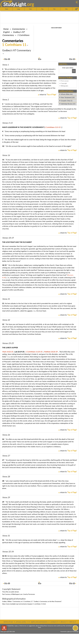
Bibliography (65, 86)
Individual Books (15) (68, 104)
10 (7, 59)
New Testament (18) (68, 97)
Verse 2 (5, 100)
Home (6, 29)
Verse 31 (6, 536)
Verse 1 (5, 65)
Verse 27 (6, 456)
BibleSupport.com (17, 594)
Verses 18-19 (8, 238)
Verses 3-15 (7, 123)
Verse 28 (6, 477)
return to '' (48, 95)
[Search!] (74, 71)
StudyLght (15, 4)
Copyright (64, 83)
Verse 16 (6, 155)
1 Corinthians (23, 35)
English (6, 32)
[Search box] (65, 71)
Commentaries (18, 29)
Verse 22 (6, 320)
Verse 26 (6, 435)
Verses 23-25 (8, 343)
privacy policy (21, 622)
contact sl (54, 622)
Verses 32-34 (8, 552)
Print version (65, 81)
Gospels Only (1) (67, 101)
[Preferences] (77, 9)
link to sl (72, 622)
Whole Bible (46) (67, 94)
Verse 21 (6, 299)
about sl (63, 622)
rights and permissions (39, 622)
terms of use (8, 622)
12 (72, 59)
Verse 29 (6, 497)
